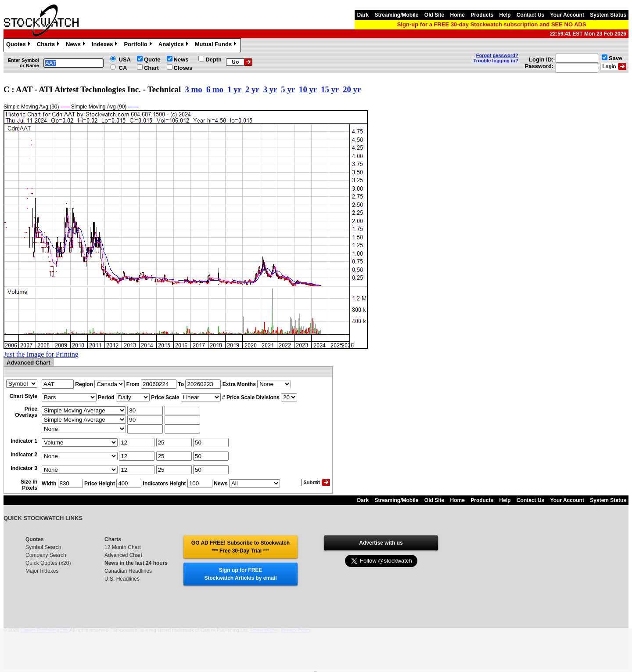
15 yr (330, 89)
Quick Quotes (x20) (48, 563)
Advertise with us (381, 543)
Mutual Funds (217, 45)
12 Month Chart (123, 547)
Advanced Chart (123, 555)
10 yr (308, 89)
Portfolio (139, 45)
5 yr (288, 89)
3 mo (194, 89)
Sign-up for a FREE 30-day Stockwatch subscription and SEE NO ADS (492, 24)
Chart (151, 68)
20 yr (352, 89)
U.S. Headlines (122, 579)
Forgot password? (497, 55)
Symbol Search (43, 547)
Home (458, 15)
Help (505, 15)
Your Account (567, 15)
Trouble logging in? (496, 61)
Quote (152, 60)
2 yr (252, 89)
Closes (183, 68)
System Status (608, 15)
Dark (363, 15)
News (77, 45)
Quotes (19, 45)
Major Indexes (42, 571)
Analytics (174, 45)
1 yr (234, 89)
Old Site (434, 15)
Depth (214, 60)
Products (482, 15)
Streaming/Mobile (396, 15)
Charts (49, 45)
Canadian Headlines (128, 571)
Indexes (106, 45)
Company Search (46, 555)
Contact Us (530, 15)
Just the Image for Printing (41, 354)
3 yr (270, 89)
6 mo (215, 89)
